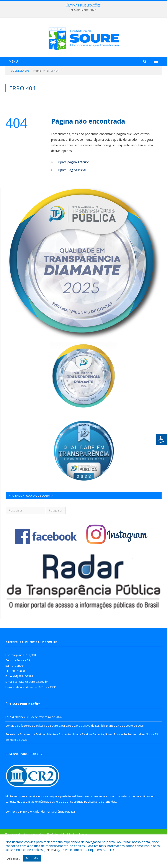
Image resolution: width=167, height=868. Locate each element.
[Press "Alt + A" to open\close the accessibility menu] (162, 440)
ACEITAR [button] (32, 858)
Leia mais (51, 850)
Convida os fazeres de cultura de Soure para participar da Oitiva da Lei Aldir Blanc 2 (60, 750)
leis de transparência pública (75, 826)
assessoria (106, 820)
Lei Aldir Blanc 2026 (83, 10)
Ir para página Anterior (73, 186)
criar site (32, 820)
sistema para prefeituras (59, 820)
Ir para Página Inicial (72, 194)
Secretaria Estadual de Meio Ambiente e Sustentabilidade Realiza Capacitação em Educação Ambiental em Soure (80, 758)
